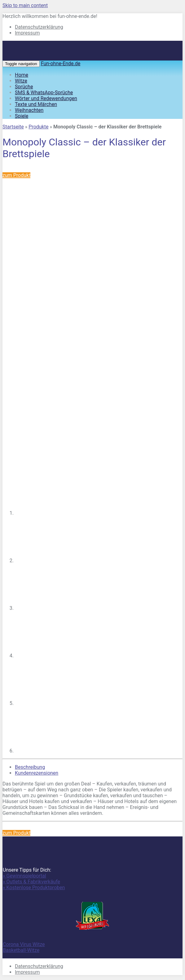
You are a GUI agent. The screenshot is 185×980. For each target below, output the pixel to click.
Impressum (27, 33)
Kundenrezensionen (37, 773)
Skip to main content (25, 5)
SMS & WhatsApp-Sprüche (44, 92)
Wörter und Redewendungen (46, 98)
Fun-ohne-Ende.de (61, 63)
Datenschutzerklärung (39, 27)
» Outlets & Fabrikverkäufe (31, 882)
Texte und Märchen (36, 104)
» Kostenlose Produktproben (34, 888)
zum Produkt (16, 175)
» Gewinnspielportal (24, 876)
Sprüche (24, 87)
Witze (21, 81)
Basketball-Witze (21, 950)
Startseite (13, 127)
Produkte (38, 127)
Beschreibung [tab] (30, 767)
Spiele (22, 116)
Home (22, 75)
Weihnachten (29, 110)
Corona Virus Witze (24, 944)
